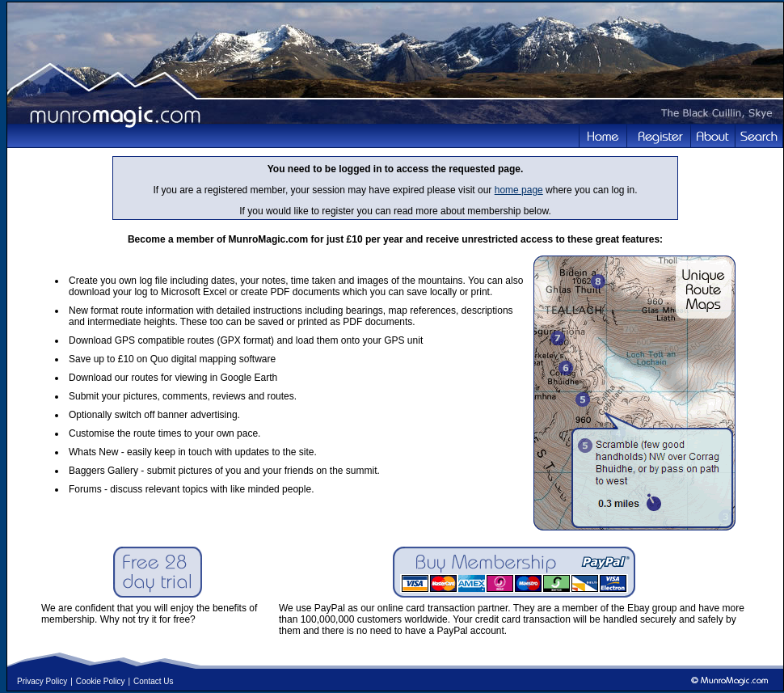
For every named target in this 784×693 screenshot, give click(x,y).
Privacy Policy (42, 681)
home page (519, 190)
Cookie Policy (101, 681)
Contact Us (153, 681)
